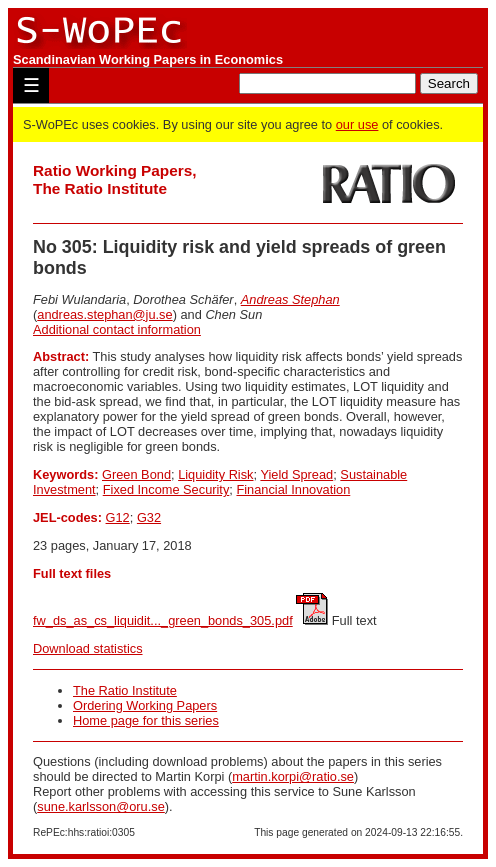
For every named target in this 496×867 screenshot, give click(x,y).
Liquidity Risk (215, 474)
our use (357, 124)
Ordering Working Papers (145, 705)
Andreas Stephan (290, 299)
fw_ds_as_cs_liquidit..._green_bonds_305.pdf (163, 620)
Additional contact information (117, 329)
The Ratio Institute (125, 690)
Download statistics (88, 648)
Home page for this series (146, 720)
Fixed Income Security (166, 489)
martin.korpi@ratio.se (293, 776)
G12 (118, 517)
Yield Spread (296, 474)
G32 (149, 517)
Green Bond (136, 474)
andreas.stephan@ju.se (104, 314)
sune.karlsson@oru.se (101, 806)
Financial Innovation (293, 489)
